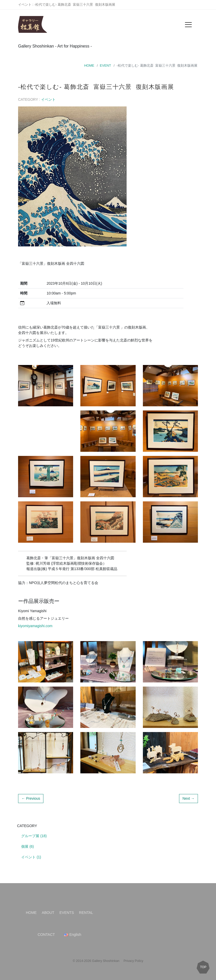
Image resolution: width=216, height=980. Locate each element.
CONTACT (46, 935)
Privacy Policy (133, 961)
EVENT (105, 65)
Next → (188, 798)
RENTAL (86, 913)
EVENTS (67, 913)
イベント (48, 99)
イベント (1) (31, 857)
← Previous (31, 798)
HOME (89, 65)
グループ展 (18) (34, 836)
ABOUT (48, 913)
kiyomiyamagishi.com (35, 626)
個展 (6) (28, 846)
